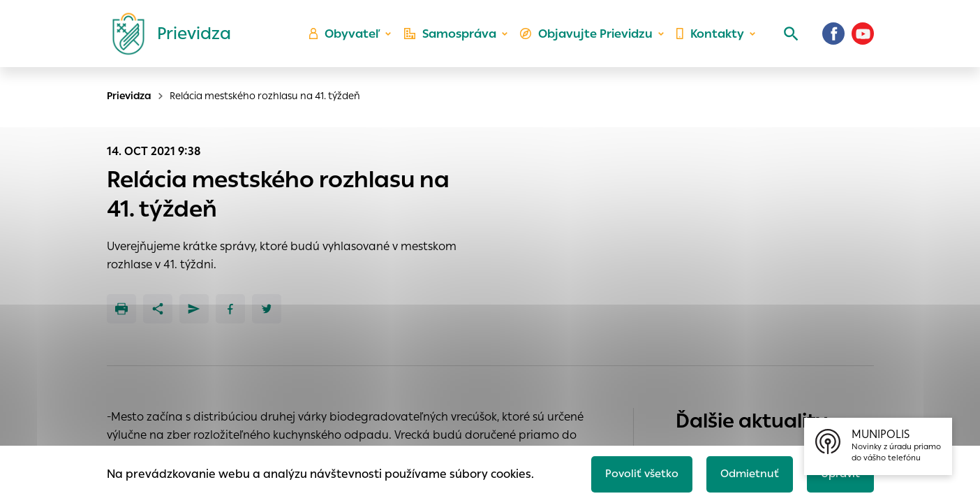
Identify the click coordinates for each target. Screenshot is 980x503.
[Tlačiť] (121, 309)
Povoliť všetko (634, 473)
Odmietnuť (745, 473)
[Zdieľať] (158, 309)
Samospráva (455, 39)
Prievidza (129, 96)
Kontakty (709, 39)
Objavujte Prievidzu (589, 39)
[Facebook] (833, 38)
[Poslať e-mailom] (194, 309)
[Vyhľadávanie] (787, 38)
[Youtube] (863, 38)
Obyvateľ (351, 39)
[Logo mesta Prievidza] (166, 38)
